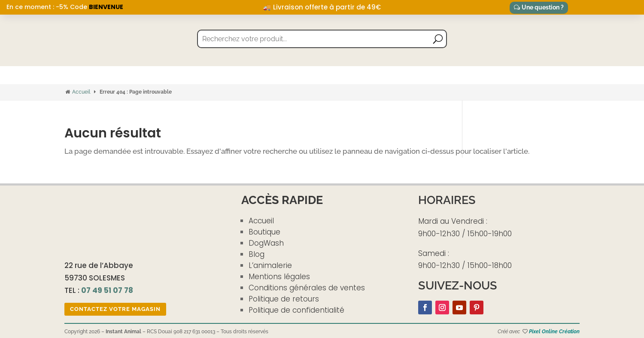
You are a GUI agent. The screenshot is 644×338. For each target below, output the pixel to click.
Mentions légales (279, 277)
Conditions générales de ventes (307, 288)
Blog (257, 254)
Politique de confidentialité (296, 310)
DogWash (266, 243)
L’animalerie (270, 265)
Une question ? (543, 7)
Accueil (81, 92)
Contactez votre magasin (115, 309)
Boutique (264, 232)
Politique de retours (284, 299)
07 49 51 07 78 (107, 290)
